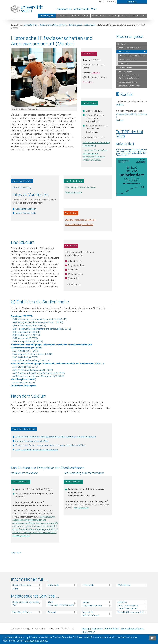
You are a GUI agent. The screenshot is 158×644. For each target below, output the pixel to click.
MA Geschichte (81, 508)
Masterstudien (89, 25)
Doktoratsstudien (125, 67)
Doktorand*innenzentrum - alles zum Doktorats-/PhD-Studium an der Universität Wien (56, 437)
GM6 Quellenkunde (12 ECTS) (26, 335)
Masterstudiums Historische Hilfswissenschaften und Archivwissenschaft (34, 520)
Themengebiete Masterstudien (132, 56)
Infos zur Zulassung (22, 187)
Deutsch (96, 73)
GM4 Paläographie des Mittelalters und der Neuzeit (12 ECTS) (42, 329)
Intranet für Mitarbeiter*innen (91, 614)
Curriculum (88, 82)
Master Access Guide (26, 213)
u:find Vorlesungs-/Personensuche (61, 603)
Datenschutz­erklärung (132, 629)
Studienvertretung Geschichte (79, 225)
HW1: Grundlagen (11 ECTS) (26, 351)
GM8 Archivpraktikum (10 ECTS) (28, 342)
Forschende (88, 585)
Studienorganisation (118, 16)
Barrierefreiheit (112, 629)
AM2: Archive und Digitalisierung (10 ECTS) (33, 370)
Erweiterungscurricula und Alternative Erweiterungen (128, 77)
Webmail (52, 612)
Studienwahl (123, 44)
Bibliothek (122, 602)
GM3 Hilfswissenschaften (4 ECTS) (29, 326)
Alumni (16, 589)
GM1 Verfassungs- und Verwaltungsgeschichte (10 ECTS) (40, 319)
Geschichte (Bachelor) (26, 209)
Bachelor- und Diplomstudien (130, 48)
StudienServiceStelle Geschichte (80, 220)
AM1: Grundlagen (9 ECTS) (25, 367)
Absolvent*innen (138, 16)
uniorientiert (125, 144)
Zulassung (62, 16)
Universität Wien (31, 25)
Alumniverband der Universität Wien (32, 441)
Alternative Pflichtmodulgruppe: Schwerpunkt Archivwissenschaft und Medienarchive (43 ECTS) (58, 364)
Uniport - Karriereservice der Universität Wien (37, 449)
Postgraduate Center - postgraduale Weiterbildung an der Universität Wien (50, 445)
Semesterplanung (73, 192)
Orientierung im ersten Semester (80, 187)
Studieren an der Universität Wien (77, 9)
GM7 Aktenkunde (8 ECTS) (25, 338)
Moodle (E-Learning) (92, 606)
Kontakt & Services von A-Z (130, 612)
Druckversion (88, 632)
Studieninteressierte (22, 585)
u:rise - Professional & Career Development (128, 607)
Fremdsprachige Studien (128, 82)
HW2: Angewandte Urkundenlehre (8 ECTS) (33, 354)
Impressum (97, 629)
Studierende (53, 585)
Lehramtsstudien (125, 71)
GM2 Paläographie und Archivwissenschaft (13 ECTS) (38, 322)
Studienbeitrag (99, 16)
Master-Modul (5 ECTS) (24, 383)
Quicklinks (132, 2)
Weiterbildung (124, 585)
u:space (86, 602)
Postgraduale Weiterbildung (129, 86)
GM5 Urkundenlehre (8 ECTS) (26, 332)
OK (153, 638)
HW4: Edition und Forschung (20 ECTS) (31, 360)
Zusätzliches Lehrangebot (24, 386)
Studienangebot (47, 16)
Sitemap (85, 629)
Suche (111, 2)
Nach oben (16, 553)
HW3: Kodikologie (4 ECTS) (25, 357)
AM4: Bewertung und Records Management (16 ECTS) (38, 376)
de (102, 2)
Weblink (120, 105)
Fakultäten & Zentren (22, 612)
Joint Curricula (125, 64)
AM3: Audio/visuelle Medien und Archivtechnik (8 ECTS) (39, 373)
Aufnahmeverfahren (80, 16)
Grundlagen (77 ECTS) (22, 316)
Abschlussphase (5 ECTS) (24, 379)
